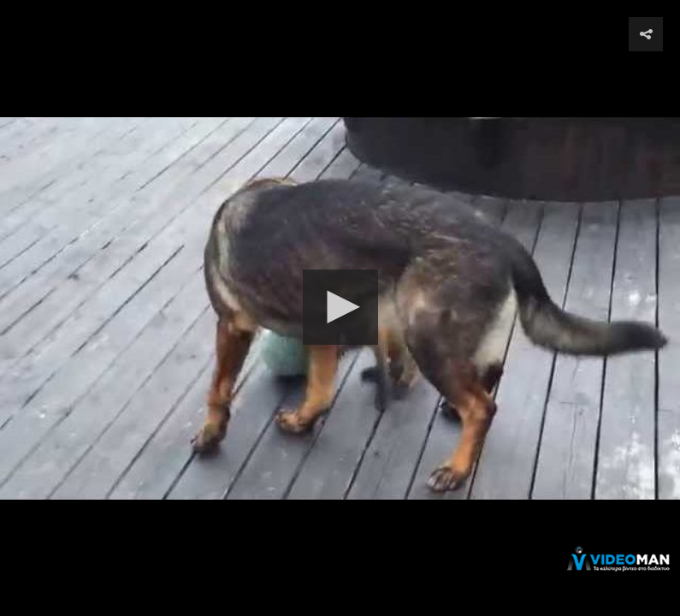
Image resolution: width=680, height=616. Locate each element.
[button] (340, 307)
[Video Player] (340, 308)
